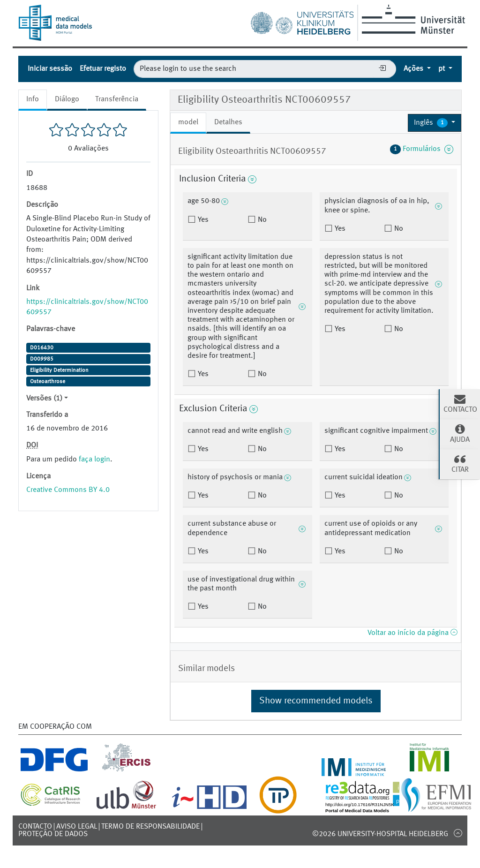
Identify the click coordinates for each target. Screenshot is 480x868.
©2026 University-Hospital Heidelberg (380, 834)
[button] (435, 123)
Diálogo (67, 99)
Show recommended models (316, 701)
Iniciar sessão (50, 69)
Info (33, 99)
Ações (414, 69)
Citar (460, 463)
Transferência (117, 99)
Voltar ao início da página (412, 633)
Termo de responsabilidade (150, 827)
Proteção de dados (53, 834)
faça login (94, 460)
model (188, 122)
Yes (202, 220)
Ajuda (460, 433)
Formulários (422, 149)
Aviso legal (77, 827)
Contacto (35, 827)
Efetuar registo (103, 69)
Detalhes (228, 122)
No (261, 220)
